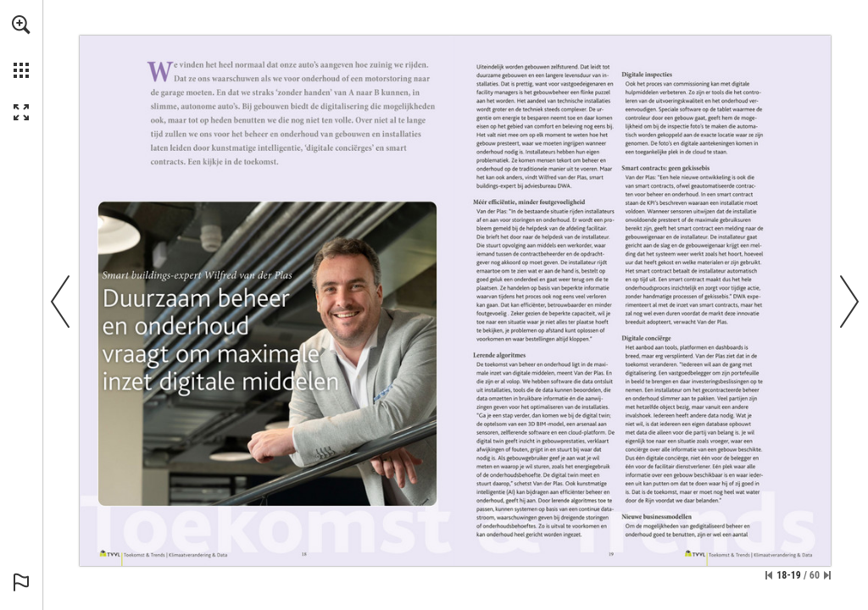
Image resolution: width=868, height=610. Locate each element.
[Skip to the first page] (769, 575)
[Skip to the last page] (827, 575)
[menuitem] (21, 47)
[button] (21, 25)
